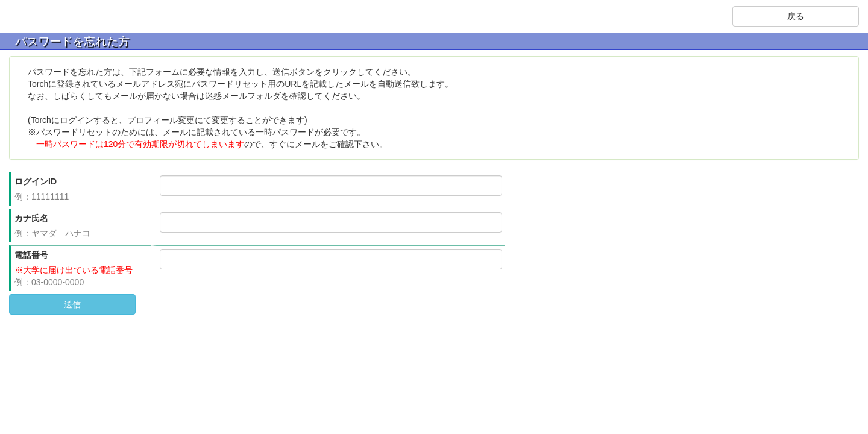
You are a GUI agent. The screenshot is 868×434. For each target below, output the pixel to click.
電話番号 (31, 255)
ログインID (36, 181)
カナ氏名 (31, 218)
